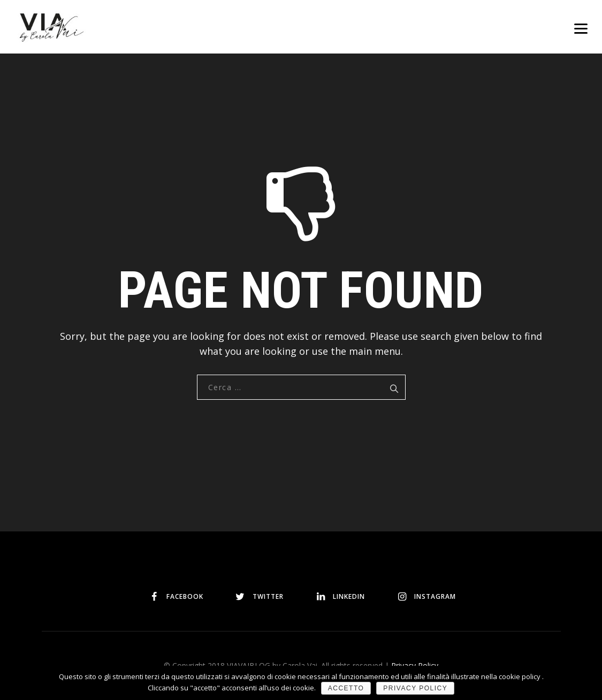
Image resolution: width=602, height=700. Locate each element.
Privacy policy (415, 688)
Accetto (346, 688)
